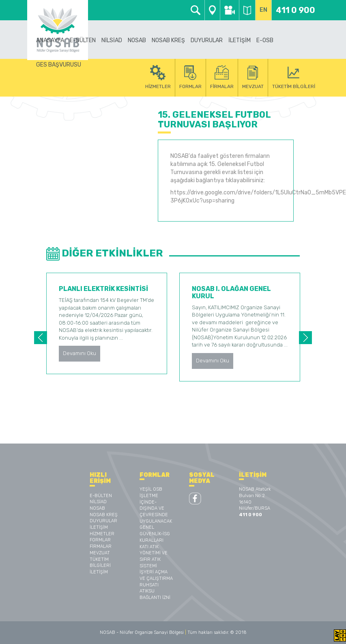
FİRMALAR (101, 546)
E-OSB (265, 40)
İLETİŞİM (240, 40)
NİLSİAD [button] (112, 40)
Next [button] (305, 338)
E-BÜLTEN (83, 40)
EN (263, 10)
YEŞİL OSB (151, 489)
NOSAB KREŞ (104, 515)
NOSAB (97, 508)
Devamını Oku (80, 353)
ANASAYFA (50, 40)
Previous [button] (41, 338)
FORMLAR (100, 540)
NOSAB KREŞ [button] (168, 40)
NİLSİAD (98, 502)
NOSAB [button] (137, 40)
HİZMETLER (102, 534)
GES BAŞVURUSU (59, 65)
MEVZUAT (100, 553)
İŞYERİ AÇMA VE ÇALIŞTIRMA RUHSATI (156, 578)
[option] (107, 323)
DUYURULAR (207, 40)
